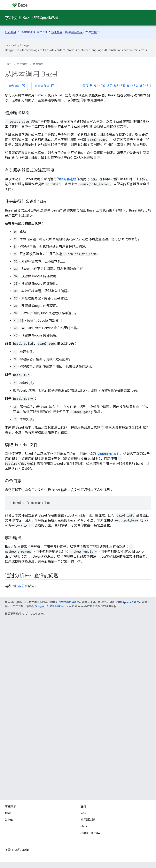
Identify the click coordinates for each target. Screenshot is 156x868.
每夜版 (87, 86)
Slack (84, 826)
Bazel (8, 64)
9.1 (96, 86)
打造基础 (11, 32)
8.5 (123, 86)
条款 (8, 850)
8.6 (116, 86)
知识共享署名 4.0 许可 (69, 602)
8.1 (149, 86)
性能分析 (21, 586)
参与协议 (77, 32)
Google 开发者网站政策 (49, 606)
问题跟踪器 (88, 820)
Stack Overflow (90, 833)
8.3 (136, 86)
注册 (94, 32)
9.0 (103, 86)
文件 (108, 454)
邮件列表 (57, 32)
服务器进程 (68, 179)
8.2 (142, 86)
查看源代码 (45, 86)
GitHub (9, 820)
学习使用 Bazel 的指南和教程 (32, 18)
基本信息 (38, 64)
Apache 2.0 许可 (132, 602)
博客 (8, 813)
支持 (83, 813)
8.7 (110, 86)
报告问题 (17, 86)
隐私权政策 (22, 850)
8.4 (129, 86)
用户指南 (22, 64)
